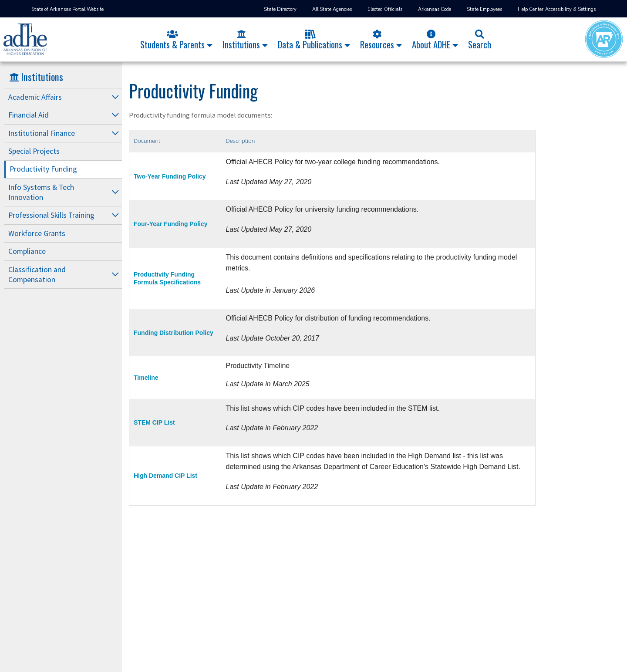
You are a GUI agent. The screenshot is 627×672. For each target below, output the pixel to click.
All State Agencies (332, 9)
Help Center (531, 9)
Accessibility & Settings (570, 9)
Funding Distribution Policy (174, 333)
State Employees (484, 9)
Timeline (146, 378)
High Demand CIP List (165, 476)
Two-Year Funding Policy (170, 176)
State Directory (280, 9)
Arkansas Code (435, 9)
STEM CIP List (154, 422)
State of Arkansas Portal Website (67, 9)
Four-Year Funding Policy (171, 224)
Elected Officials (385, 9)
